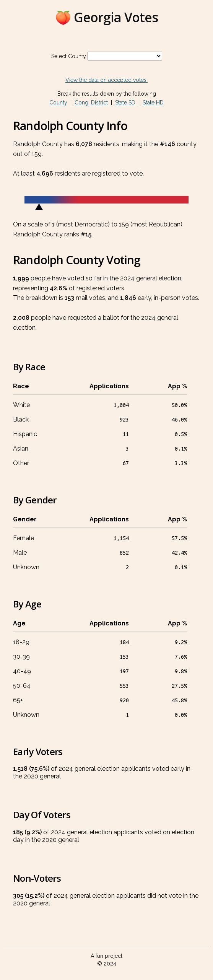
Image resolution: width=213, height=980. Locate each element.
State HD (153, 103)
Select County (69, 56)
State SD (125, 103)
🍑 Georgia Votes (106, 17)
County (58, 103)
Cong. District (91, 103)
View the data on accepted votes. (106, 80)
